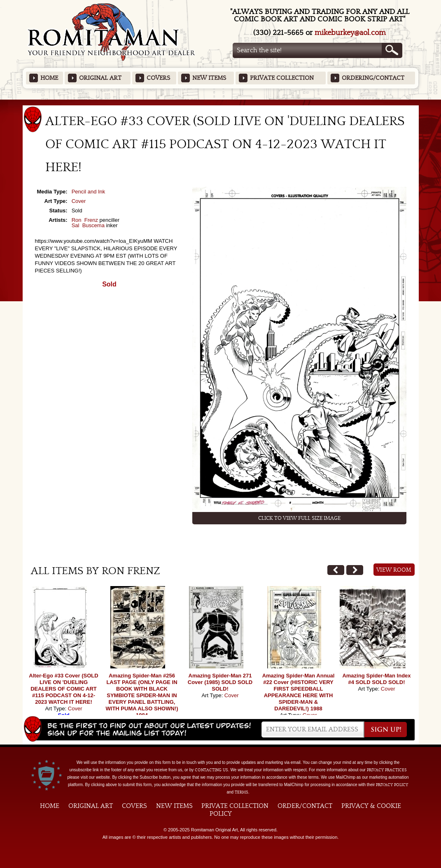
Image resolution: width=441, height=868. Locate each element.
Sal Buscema (88, 225)
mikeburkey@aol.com (350, 33)
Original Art (100, 78)
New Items (209, 78)
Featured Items (220, 102)
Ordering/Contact (373, 78)
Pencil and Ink (89, 192)
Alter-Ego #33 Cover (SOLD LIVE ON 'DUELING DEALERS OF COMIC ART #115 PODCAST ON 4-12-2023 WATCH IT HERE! (63, 689)
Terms (241, 792)
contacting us (211, 770)
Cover (79, 201)
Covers (158, 78)
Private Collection (282, 78)
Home (49, 78)
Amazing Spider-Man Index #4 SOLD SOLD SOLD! (376, 679)
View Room (394, 570)
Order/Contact (305, 806)
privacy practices (387, 770)
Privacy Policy (392, 785)
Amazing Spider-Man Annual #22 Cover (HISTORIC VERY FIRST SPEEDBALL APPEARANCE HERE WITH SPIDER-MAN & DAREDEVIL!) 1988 (299, 692)
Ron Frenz (85, 220)
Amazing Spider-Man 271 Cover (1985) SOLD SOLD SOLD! (220, 682)
